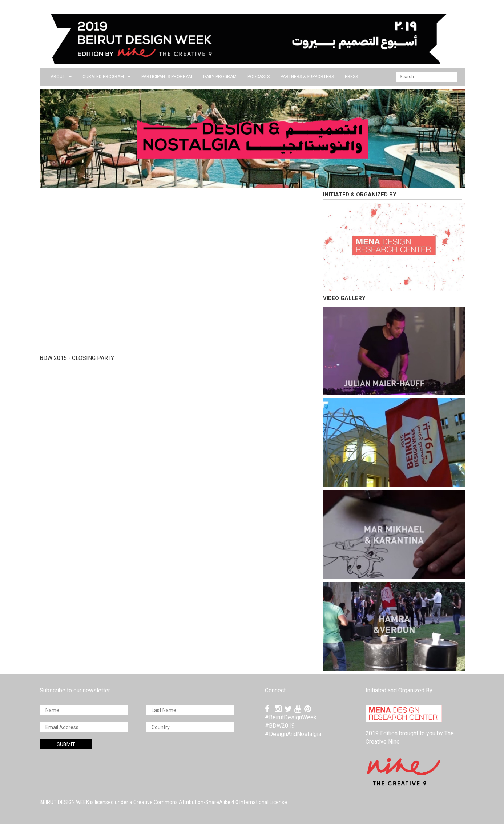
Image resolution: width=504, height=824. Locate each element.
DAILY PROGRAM (220, 77)
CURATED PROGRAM (106, 77)
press (351, 77)
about (61, 77)
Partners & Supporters (307, 77)
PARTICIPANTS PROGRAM (167, 77)
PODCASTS (259, 77)
